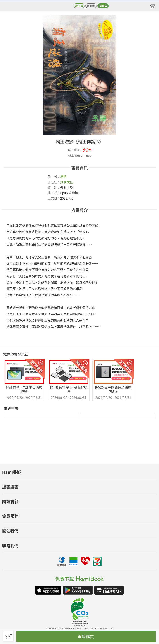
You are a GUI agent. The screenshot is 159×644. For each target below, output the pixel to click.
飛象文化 (66, 182)
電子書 (79, 6)
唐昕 (63, 177)
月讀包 (91, 6)
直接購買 (86, 636)
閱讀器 (103, 6)
